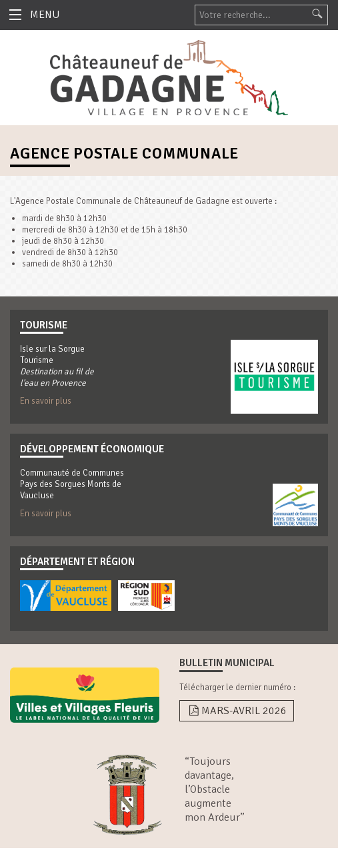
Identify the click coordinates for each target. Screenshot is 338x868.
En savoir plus (46, 401)
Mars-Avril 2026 (237, 711)
